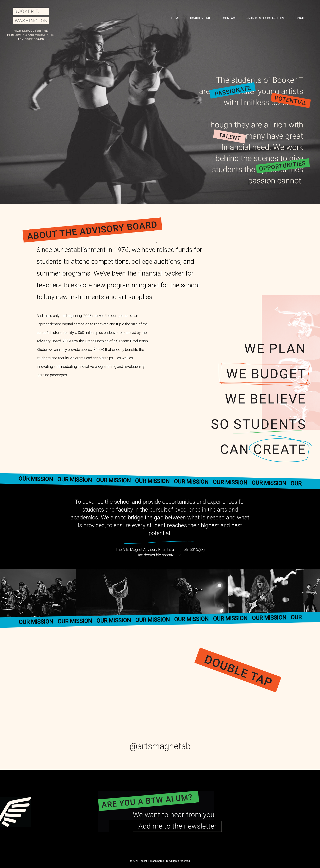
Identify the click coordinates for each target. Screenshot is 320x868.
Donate (299, 18)
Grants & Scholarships (265, 18)
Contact (230, 18)
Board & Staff (201, 18)
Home (176, 18)
